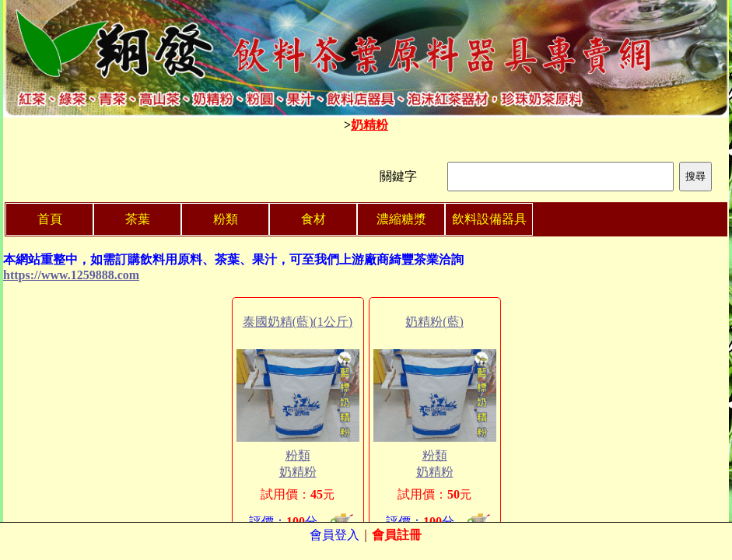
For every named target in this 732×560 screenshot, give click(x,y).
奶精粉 (370, 125)
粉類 (298, 455)
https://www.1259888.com (71, 275)
